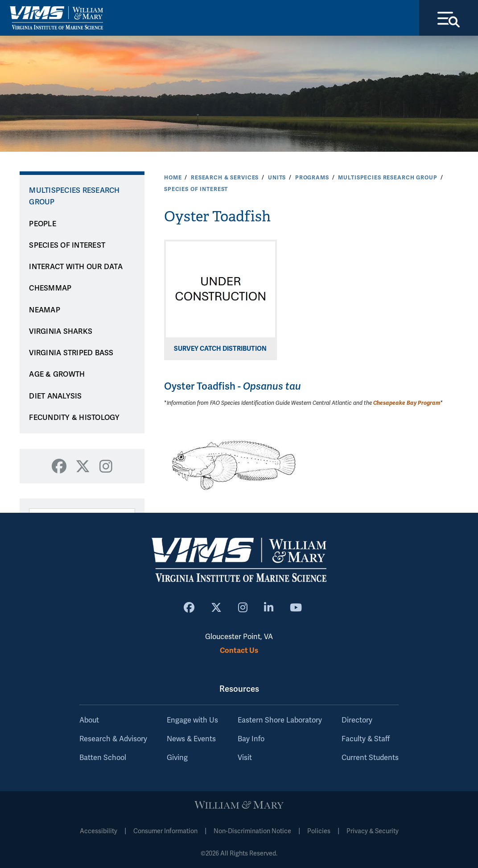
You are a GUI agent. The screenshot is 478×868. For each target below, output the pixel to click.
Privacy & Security (373, 831)
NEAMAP (45, 310)
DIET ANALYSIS (55, 396)
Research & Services (225, 178)
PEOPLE (43, 224)
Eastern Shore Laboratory (280, 720)
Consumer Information (165, 831)
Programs (312, 178)
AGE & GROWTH (57, 374)
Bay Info (251, 739)
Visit (245, 758)
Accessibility (99, 831)
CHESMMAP (50, 288)
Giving (177, 758)
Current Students (370, 758)
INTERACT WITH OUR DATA (76, 267)
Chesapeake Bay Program (407, 403)
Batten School (103, 758)
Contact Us (239, 650)
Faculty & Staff (366, 739)
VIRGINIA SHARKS (61, 332)
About (89, 720)
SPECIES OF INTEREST (196, 189)
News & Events (191, 739)
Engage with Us (192, 720)
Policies (319, 831)
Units (277, 178)
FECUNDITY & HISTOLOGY (74, 418)
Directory (357, 720)
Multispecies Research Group (387, 178)
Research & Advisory (113, 739)
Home (173, 178)
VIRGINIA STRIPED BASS (71, 353)
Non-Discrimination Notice (252, 831)
